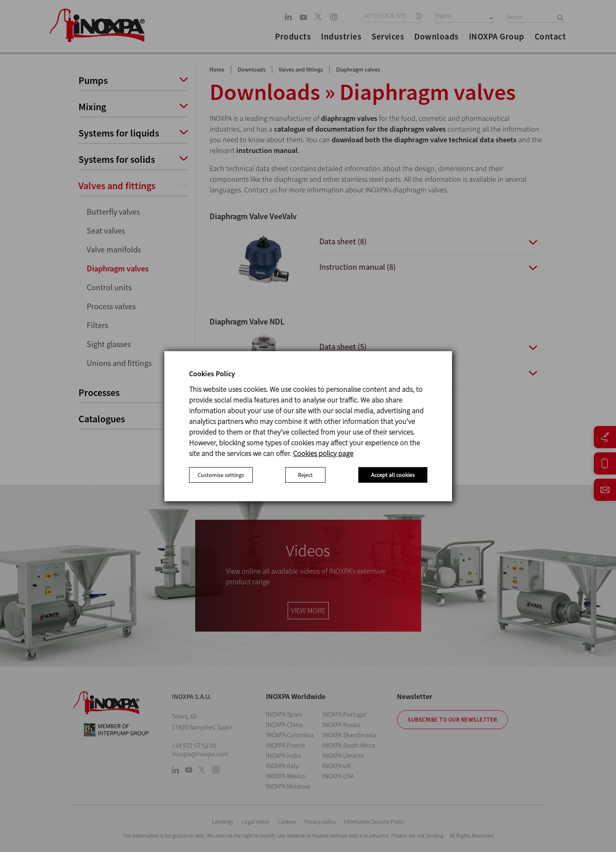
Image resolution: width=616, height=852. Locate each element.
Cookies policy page (323, 453)
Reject (305, 475)
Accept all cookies (393, 475)
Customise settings (221, 475)
